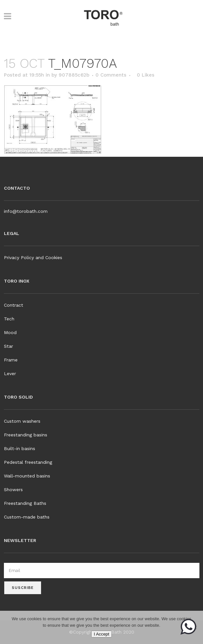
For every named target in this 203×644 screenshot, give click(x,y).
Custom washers (22, 421)
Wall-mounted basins (27, 476)
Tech (9, 319)
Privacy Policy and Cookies (33, 257)
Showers (13, 490)
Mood (10, 332)
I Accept (101, 634)
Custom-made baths (27, 517)
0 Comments (111, 75)
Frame (11, 360)
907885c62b (74, 75)
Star (8, 346)
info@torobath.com (26, 211)
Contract (14, 305)
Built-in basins (20, 448)
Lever (10, 373)
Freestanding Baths (25, 503)
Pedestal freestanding (28, 462)
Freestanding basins (26, 435)
